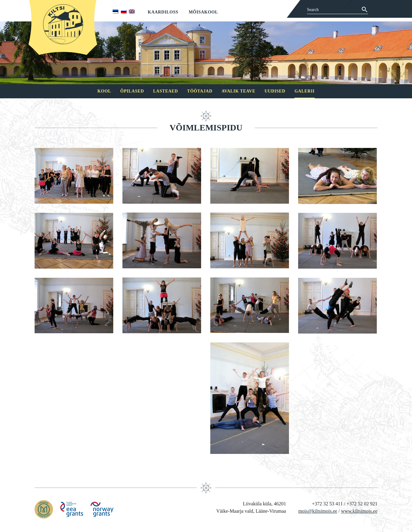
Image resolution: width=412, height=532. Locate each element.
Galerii (305, 91)
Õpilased (132, 91)
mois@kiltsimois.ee (318, 511)
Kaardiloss (163, 12)
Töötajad (200, 91)
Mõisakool (203, 12)
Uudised (275, 91)
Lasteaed (165, 91)
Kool (104, 91)
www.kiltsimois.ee (359, 511)
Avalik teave (238, 91)
